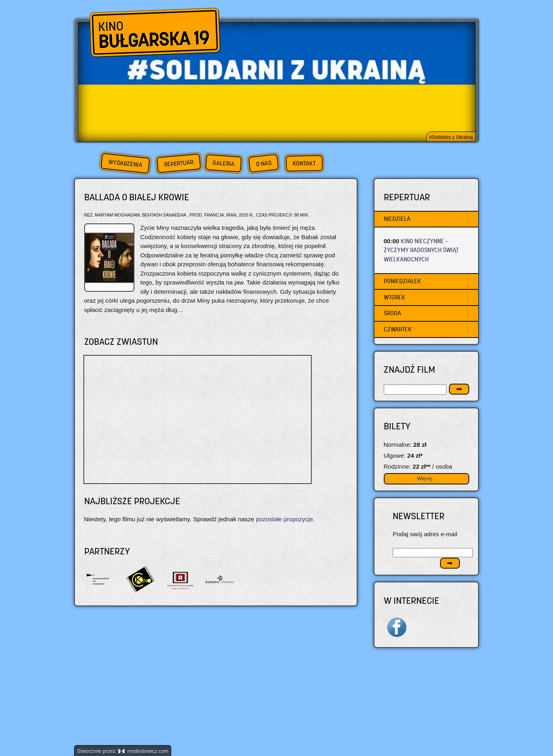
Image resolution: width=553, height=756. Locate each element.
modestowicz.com (143, 751)
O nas (264, 163)
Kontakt (304, 164)
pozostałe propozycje (284, 519)
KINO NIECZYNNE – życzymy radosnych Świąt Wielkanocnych (421, 250)
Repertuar (179, 163)
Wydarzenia (125, 164)
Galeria (223, 163)
